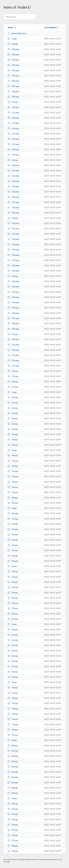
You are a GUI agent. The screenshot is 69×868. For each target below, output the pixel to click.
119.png (13, 155)
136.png (13, 255)
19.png (13, 387)
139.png (13, 271)
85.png (13, 772)
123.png (13, 181)
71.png (13, 693)
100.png (13, 49)
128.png (13, 207)
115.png (13, 134)
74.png (13, 709)
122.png (13, 176)
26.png (13, 429)
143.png (13, 297)
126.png (13, 197)
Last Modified (50, 27)
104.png (13, 70)
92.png (13, 814)
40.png (13, 513)
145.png (13, 308)
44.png (13, 534)
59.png (13, 619)
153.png (13, 355)
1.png (12, 39)
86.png (13, 777)
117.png (13, 144)
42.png (13, 524)
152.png (13, 350)
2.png (12, 392)
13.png (13, 218)
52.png (13, 582)
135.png (13, 250)
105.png (13, 76)
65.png (13, 656)
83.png (13, 761)
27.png (13, 434)
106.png (13, 81)
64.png (13, 651)
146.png (13, 313)
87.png (13, 782)
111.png (13, 112)
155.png (13, 366)
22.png (13, 408)
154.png (13, 360)
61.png (13, 635)
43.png (13, 529)
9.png (12, 798)
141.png (13, 286)
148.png (13, 323)
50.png (13, 571)
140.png (13, 281)
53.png (13, 587)
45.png (13, 540)
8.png (12, 740)
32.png (13, 466)
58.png (13, 614)
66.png (13, 661)
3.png (12, 450)
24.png (13, 418)
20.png (13, 397)
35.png (13, 482)
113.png (13, 123)
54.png (13, 593)
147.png (13, 318)
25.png (13, 424)
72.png (13, 698)
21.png (13, 403)
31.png (13, 461)
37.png (13, 492)
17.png (13, 376)
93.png (13, 819)
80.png (13, 746)
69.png (13, 677)
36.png (13, 487)
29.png (13, 445)
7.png (12, 682)
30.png (13, 455)
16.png (13, 371)
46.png (13, 545)
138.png (13, 265)
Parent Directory (17, 33)
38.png (13, 498)
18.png (13, 381)
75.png (13, 714)
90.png (13, 804)
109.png (13, 97)
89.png (13, 793)
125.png (13, 192)
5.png (12, 566)
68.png (13, 672)
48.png (13, 556)
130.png (13, 223)
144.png (13, 302)
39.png (13, 503)
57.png (13, 608)
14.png (13, 276)
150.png (13, 339)
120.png (13, 165)
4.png (12, 508)
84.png (13, 767)
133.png (13, 239)
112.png (13, 118)
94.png (13, 825)
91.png (13, 809)
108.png (13, 91)
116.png (13, 139)
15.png (13, 334)
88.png (13, 788)
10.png (13, 44)
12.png (13, 160)
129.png (13, 213)
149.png (13, 329)
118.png (13, 149)
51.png (13, 577)
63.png (13, 645)
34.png (13, 476)
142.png (13, 292)
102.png (13, 60)
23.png (13, 413)
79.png (13, 735)
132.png (13, 234)
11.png (13, 102)
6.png (12, 624)
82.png (13, 756)
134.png (13, 244)
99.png (13, 851)
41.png (13, 519)
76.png (13, 719)
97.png (13, 840)
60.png (13, 629)
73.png (13, 703)
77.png (13, 724)
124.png (13, 186)
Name (11, 27)
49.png (13, 561)
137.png (13, 260)
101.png (13, 54)
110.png (13, 107)
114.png (13, 128)
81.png (13, 751)
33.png (13, 471)
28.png (13, 439)
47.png (13, 550)
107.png (13, 86)
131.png (13, 228)
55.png (13, 598)
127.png (13, 202)
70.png (13, 687)
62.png (13, 640)
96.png (13, 835)
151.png (13, 345)
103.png (13, 65)
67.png (13, 666)
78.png (13, 730)
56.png (13, 603)
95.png (13, 830)
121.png (13, 170)
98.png (13, 846)
